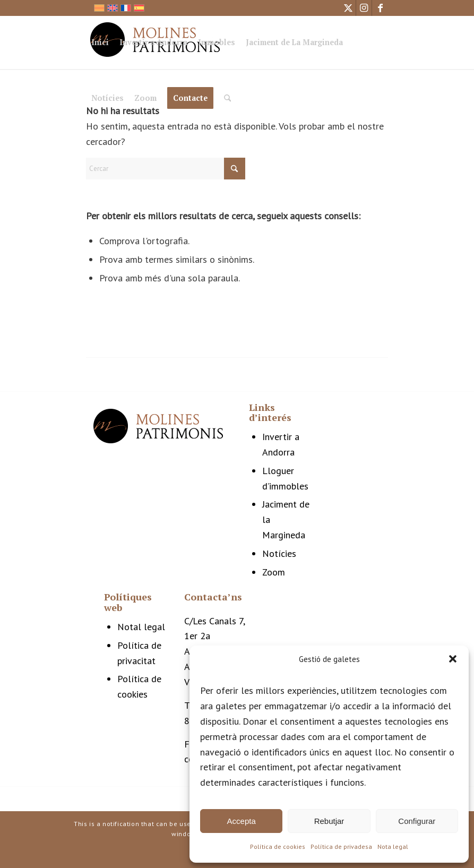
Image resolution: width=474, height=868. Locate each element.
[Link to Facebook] (380, 8)
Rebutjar (329, 821)
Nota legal (393, 846)
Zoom (274, 572)
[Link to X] (348, 8)
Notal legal (141, 627)
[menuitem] (100, 44)
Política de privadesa (341, 846)
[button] (453, 659)
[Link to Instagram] (364, 8)
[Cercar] (227, 98)
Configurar (417, 821)
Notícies (279, 553)
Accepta (242, 821)
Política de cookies (278, 846)
